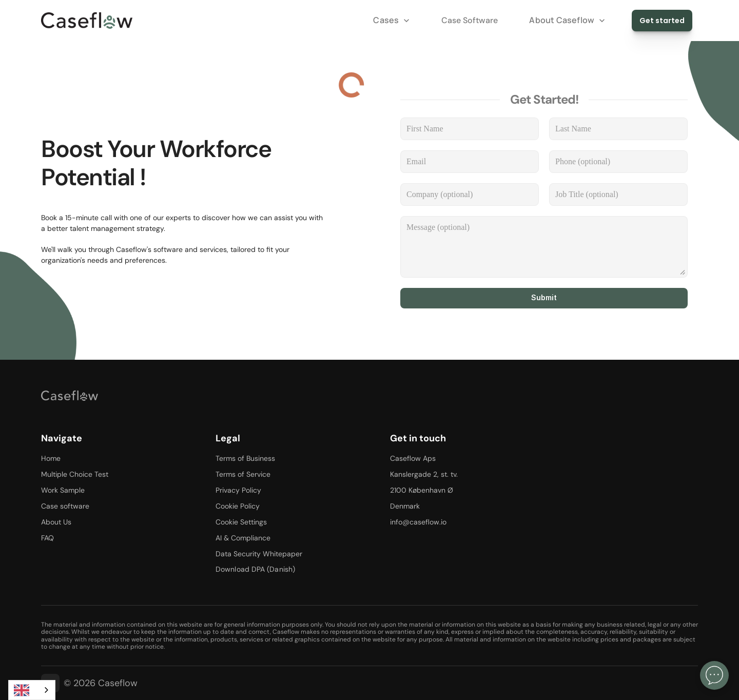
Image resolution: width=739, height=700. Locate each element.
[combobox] (32, 690)
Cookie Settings (241, 522)
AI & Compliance (243, 538)
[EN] (32, 690)
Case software (65, 506)
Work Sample (63, 490)
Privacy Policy (238, 490)
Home (51, 458)
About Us (56, 522)
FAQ (47, 538)
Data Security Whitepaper (259, 554)
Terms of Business (245, 458)
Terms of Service (243, 474)
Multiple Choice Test (75, 474)
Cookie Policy (238, 506)
